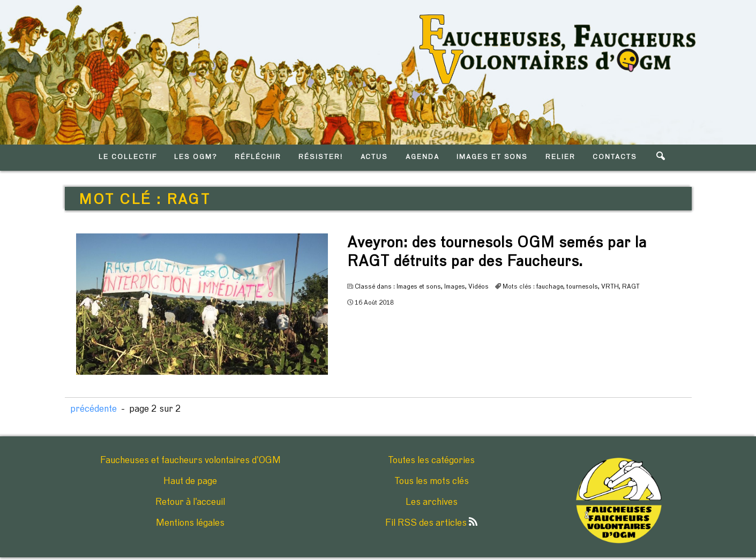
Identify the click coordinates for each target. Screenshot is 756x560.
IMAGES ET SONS (492, 157)
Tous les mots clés (432, 481)
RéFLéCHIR (258, 157)
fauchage (550, 286)
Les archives (432, 502)
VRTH (610, 286)
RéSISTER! (321, 157)
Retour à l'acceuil (190, 502)
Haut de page (190, 481)
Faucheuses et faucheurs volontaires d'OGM (190, 460)
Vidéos (478, 286)
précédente (93, 409)
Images (455, 286)
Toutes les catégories (431, 460)
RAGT (631, 286)
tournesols (582, 286)
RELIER (560, 157)
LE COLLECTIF (128, 157)
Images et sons (419, 286)
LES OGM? (196, 157)
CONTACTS (615, 157)
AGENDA (422, 157)
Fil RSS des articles (431, 523)
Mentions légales (190, 523)
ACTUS (375, 157)
